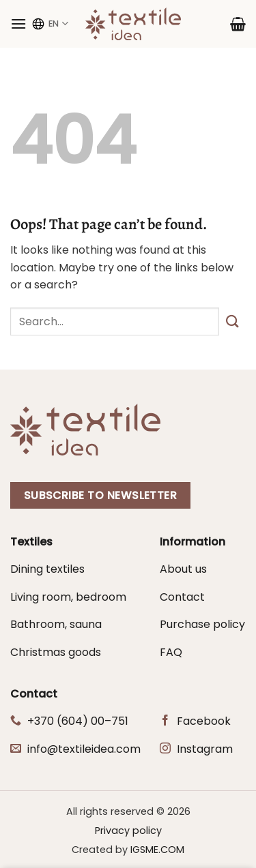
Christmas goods (56, 652)
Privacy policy (128, 830)
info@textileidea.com (84, 749)
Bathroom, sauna (56, 624)
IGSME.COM (157, 850)
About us (183, 569)
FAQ (171, 652)
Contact (182, 597)
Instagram (205, 749)
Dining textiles (47, 569)
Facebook (204, 721)
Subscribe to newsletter (101, 495)
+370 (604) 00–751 (78, 721)
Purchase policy (202, 624)
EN (49, 24)
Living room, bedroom (68, 597)
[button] (18, 24)
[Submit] (232, 321)
